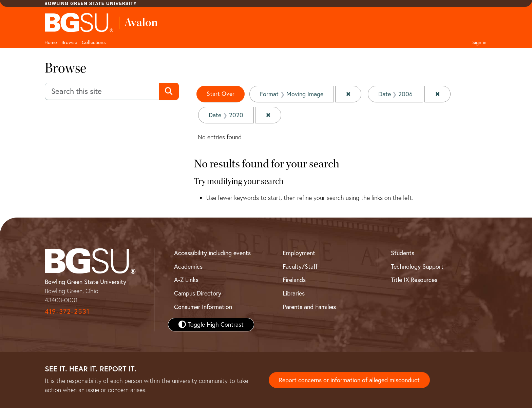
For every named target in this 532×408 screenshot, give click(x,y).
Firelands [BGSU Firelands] (294, 280)
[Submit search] (169, 91)
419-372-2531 (67, 311)
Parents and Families (309, 307)
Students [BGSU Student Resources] (403, 253)
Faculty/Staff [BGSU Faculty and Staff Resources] (300, 267)
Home (51, 42)
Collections (94, 42)
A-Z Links (186, 280)
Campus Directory (198, 293)
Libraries (294, 293)
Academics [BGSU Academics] (188, 267)
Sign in (479, 42)
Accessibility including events (212, 253)
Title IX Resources (414, 280)
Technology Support (417, 267)
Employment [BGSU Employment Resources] (299, 253)
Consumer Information (203, 307)
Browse (69, 42)
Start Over (221, 94)
